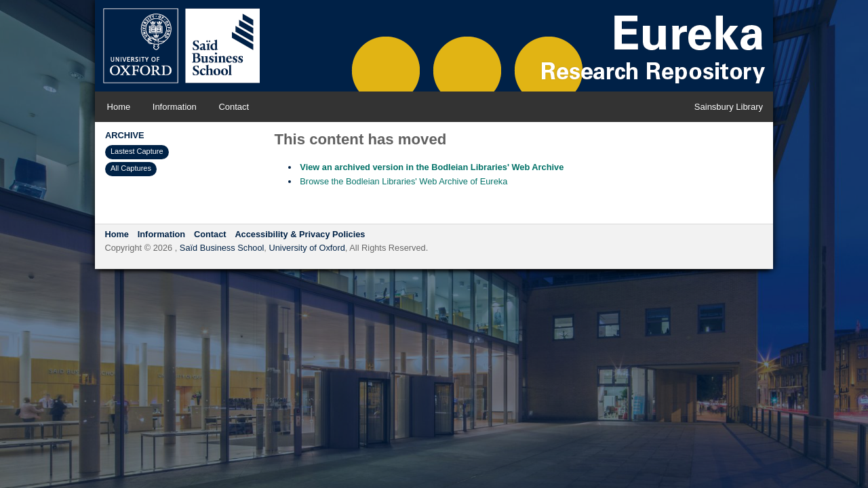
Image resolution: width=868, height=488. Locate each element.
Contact (234, 107)
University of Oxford (307, 248)
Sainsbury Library (729, 107)
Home (119, 107)
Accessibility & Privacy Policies (300, 234)
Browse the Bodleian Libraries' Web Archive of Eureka (403, 181)
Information (175, 107)
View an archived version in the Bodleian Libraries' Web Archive (432, 167)
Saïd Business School (222, 248)
